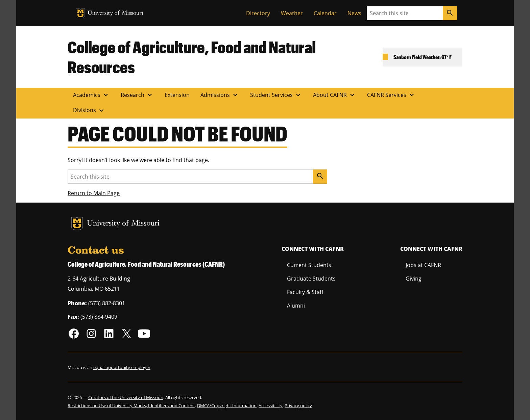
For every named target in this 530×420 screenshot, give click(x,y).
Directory (258, 13)
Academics (91, 95)
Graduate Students (311, 279)
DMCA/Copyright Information (227, 405)
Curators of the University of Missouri (126, 397)
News (354, 13)
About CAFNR (335, 95)
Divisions (89, 110)
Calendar (325, 13)
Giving (414, 279)
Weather (292, 13)
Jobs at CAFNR (423, 265)
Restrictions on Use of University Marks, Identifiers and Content (131, 405)
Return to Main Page (94, 193)
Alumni (296, 306)
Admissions (220, 95)
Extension (177, 95)
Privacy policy (298, 405)
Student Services (276, 95)
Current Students (309, 265)
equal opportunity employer (122, 367)
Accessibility (271, 405)
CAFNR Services (391, 95)
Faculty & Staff (305, 292)
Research (137, 95)
